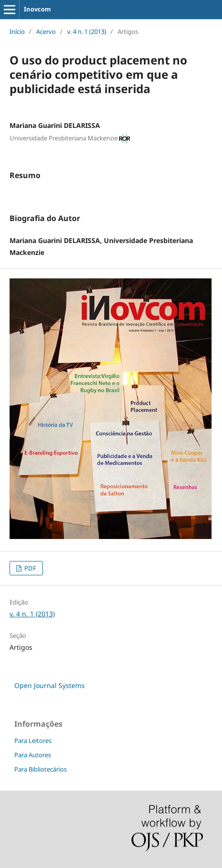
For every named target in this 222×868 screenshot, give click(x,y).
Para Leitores (33, 741)
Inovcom (37, 9)
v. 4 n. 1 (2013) (87, 32)
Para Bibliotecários (40, 769)
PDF (30, 568)
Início (17, 32)
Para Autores (33, 755)
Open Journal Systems (50, 685)
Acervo (46, 32)
